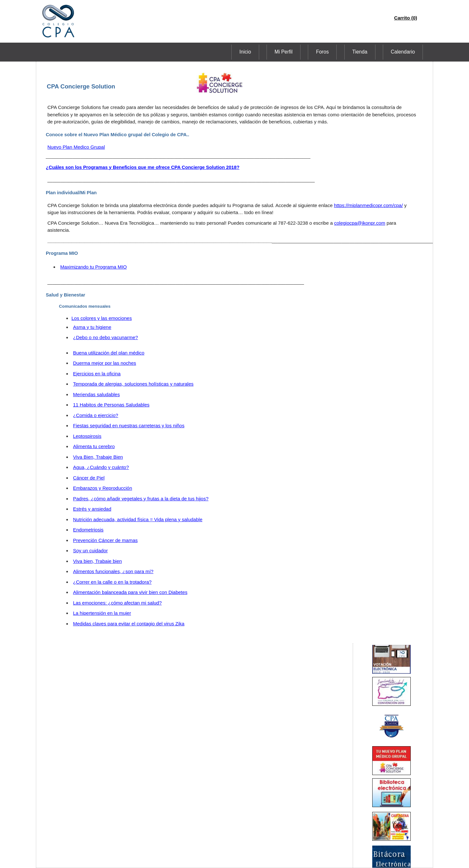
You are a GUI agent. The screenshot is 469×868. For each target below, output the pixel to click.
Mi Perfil (313, 52)
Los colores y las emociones (102, 318)
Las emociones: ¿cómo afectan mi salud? (117, 603)
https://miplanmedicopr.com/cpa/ (368, 205)
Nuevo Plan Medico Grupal (76, 147)
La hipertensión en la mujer (102, 613)
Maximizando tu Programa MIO (94, 267)
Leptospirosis (87, 436)
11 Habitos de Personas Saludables (111, 405)
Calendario (407, 52)
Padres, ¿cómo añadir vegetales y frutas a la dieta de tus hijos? (141, 499)
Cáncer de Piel (89, 478)
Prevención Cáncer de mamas (105, 540)
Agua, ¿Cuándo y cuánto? (101, 467)
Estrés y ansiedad (92, 509)
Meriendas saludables (96, 394)
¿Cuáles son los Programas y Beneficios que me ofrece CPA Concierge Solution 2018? (143, 167)
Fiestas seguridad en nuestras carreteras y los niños (129, 426)
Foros (343, 52)
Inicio (283, 52)
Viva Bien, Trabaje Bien (98, 457)
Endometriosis (88, 530)
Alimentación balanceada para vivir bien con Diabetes (130, 592)
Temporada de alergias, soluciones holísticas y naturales (133, 384)
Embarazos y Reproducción (103, 488)
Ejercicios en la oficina (97, 374)
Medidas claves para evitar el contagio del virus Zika (129, 624)
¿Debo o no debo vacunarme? (106, 337)
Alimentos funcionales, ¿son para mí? (113, 571)
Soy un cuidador (90, 551)
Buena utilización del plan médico (109, 353)
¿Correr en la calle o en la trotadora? (112, 582)
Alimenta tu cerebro (94, 446)
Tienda (372, 52)
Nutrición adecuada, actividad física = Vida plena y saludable (138, 519)
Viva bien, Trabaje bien (97, 561)
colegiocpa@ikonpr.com (360, 223)
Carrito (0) (406, 18)
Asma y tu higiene (92, 327)
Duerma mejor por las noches (105, 363)
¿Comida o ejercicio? (96, 415)
